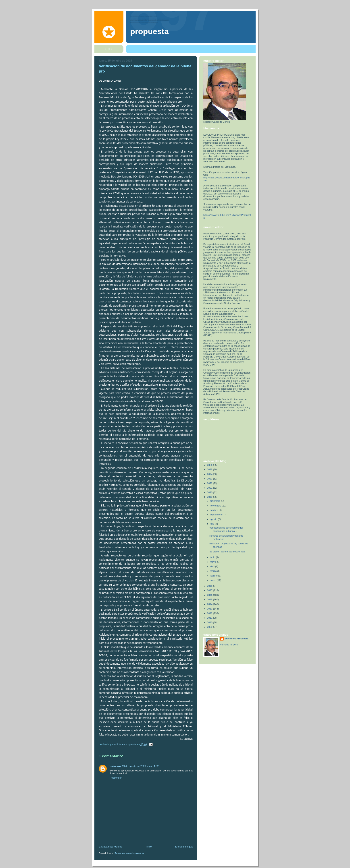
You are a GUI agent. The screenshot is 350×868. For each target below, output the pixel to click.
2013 (210, 609)
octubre (214, 510)
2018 (210, 586)
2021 (210, 488)
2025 (210, 469)
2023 (210, 479)
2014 (210, 604)
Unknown (115, 766)
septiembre (216, 515)
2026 (210, 465)
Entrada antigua (184, 847)
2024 (210, 474)
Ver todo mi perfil (229, 645)
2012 (210, 613)
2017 (210, 590)
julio (212, 524)
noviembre (216, 506)
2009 (210, 627)
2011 (210, 618)
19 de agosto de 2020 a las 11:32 (140, 766)
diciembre (216, 501)
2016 (210, 595)
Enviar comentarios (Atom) (129, 853)
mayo (213, 562)
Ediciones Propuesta (236, 639)
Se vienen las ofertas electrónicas (227, 552)
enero (214, 580)
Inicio (149, 847)
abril (213, 566)
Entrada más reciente (111, 847)
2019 (210, 497)
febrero (214, 576)
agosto (214, 519)
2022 (210, 483)
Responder (116, 778)
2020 (210, 492)
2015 (210, 599)
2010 (210, 622)
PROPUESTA (149, 31)
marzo (214, 571)
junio (213, 557)
